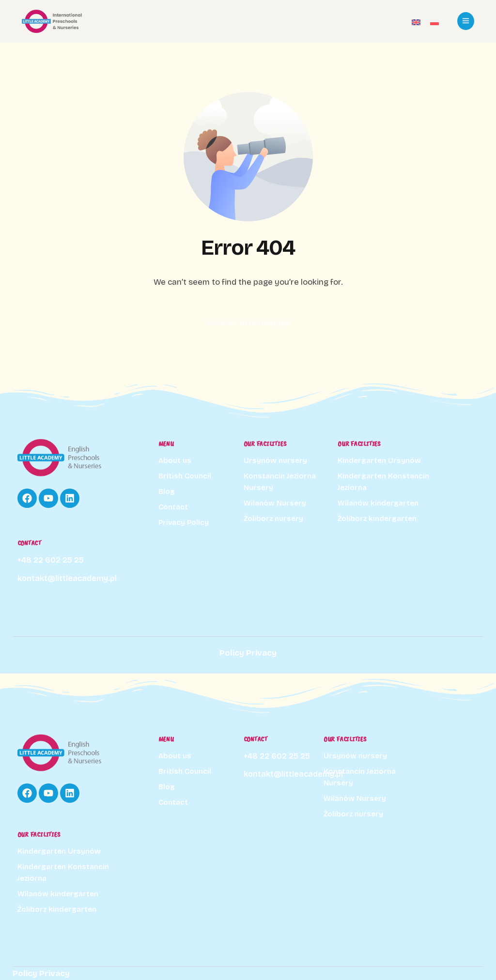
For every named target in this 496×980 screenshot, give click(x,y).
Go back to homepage (248, 323)
